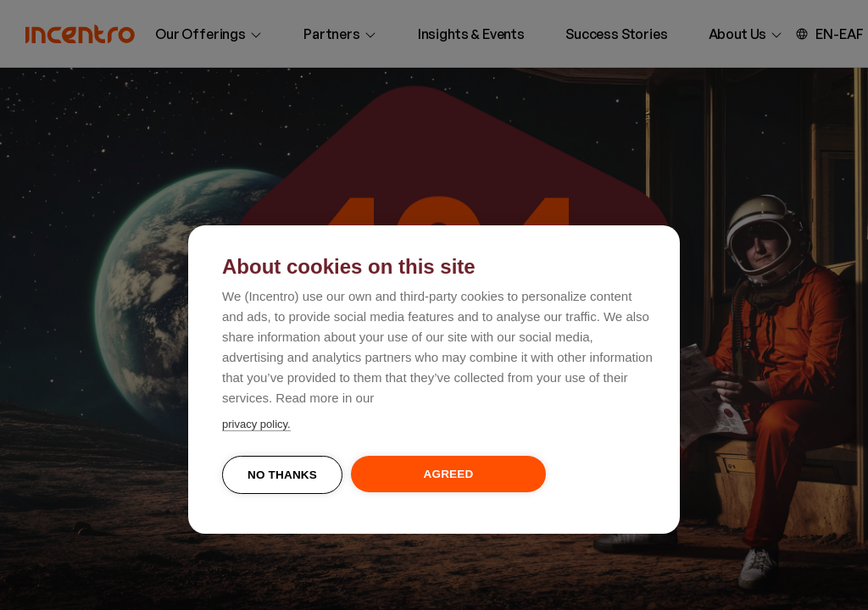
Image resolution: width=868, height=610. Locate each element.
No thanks (282, 475)
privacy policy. (256, 424)
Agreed (449, 474)
